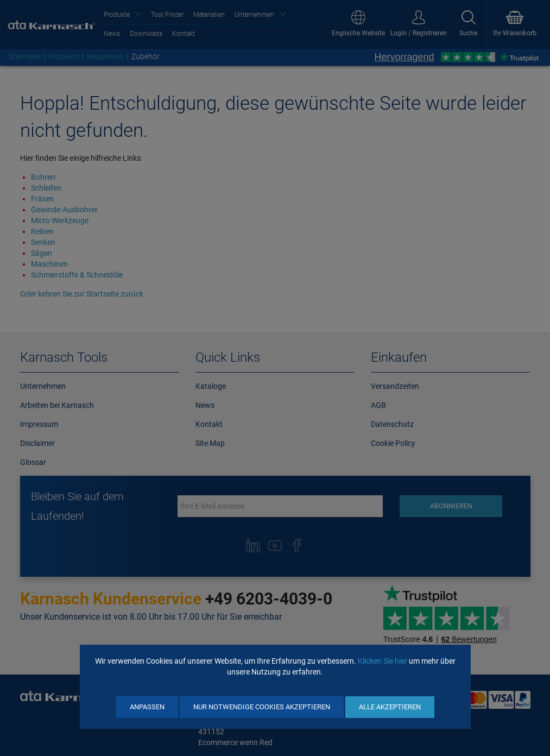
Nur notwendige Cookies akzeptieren (262, 707)
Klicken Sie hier (383, 661)
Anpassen (147, 707)
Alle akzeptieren (390, 707)
